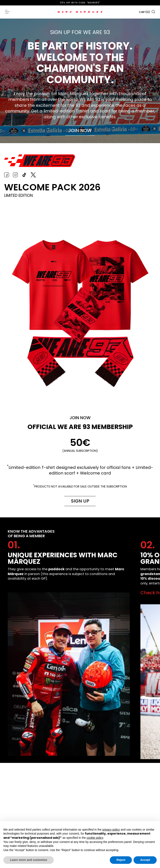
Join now (80, 130)
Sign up (80, 501)
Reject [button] (121, 860)
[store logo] (80, 12)
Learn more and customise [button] (29, 860)
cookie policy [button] (95, 838)
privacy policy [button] (111, 830)
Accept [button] (145, 860)
